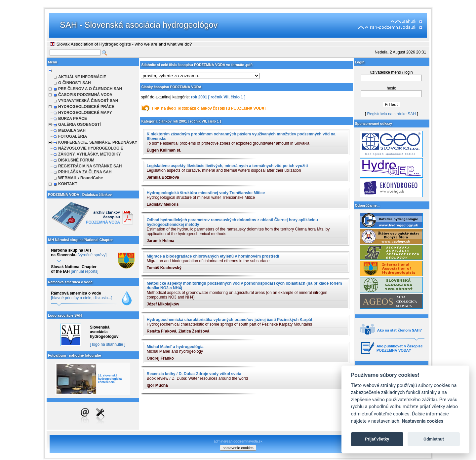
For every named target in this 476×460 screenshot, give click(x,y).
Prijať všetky (377, 439)
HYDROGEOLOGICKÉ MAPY (85, 113)
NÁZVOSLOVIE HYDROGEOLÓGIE (91, 148)
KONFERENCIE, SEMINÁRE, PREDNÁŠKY (98, 142)
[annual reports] (84, 271)
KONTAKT (68, 184)
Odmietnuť (434, 439)
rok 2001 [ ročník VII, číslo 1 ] (218, 97)
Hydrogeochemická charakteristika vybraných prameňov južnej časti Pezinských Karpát (230, 320)
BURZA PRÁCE (73, 119)
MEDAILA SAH (72, 130)
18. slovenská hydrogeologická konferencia (110, 379)
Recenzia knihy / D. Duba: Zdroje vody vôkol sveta (194, 374)
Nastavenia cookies (422, 421)
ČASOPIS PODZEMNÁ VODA (85, 95)
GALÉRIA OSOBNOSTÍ (79, 124)
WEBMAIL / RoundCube (80, 178)
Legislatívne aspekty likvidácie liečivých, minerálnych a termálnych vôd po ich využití (227, 166)
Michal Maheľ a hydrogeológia (175, 347)
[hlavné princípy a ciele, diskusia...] (81, 298)
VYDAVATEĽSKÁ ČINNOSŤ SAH (88, 101)
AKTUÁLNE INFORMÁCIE (82, 77)
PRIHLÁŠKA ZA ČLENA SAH (85, 172)
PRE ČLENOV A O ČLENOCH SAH (90, 89)
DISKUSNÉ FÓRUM (76, 160)
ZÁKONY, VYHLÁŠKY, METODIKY (90, 154)
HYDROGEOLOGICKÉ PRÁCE (86, 107)
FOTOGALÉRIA (73, 136)
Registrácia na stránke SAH (392, 114)
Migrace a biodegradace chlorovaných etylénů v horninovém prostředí (213, 256)
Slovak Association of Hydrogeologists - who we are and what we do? (121, 44)
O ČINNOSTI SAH (75, 83)
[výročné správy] (92, 255)
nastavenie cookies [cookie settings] (238, 448)
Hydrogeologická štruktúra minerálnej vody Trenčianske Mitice (206, 193)
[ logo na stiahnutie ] (108, 344)
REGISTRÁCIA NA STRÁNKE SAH (90, 166)
